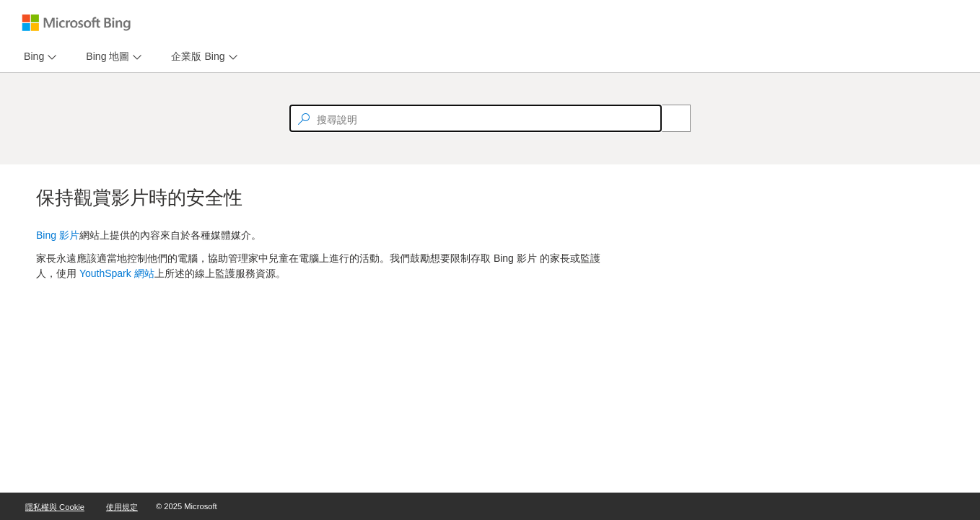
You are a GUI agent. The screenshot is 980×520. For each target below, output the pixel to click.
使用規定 (122, 507)
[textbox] (476, 118)
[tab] (31, 57)
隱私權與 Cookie (55, 507)
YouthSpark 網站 (117, 273)
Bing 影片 (58, 235)
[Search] (668, 118)
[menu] (38, 57)
